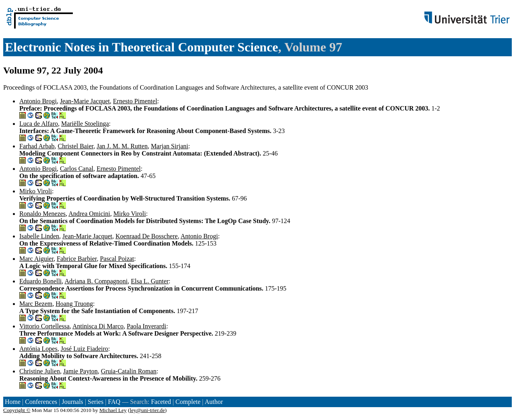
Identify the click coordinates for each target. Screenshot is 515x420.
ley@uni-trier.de (147, 410)
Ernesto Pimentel (135, 101)
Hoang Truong (74, 304)
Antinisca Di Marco (98, 326)
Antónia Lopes (38, 349)
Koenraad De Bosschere (147, 236)
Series (96, 402)
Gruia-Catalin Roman (129, 371)
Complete (188, 402)
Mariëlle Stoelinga (85, 124)
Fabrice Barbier (77, 259)
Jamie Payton (80, 371)
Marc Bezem (36, 304)
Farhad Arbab (37, 146)
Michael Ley (113, 410)
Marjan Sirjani (170, 146)
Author (214, 402)
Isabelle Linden (39, 236)
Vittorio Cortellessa (44, 326)
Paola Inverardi (146, 326)
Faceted (161, 402)
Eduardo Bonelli (40, 281)
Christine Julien (40, 371)
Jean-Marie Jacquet (85, 101)
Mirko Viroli (36, 191)
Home (13, 402)
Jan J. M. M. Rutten (122, 146)
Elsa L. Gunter (150, 281)
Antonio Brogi (38, 101)
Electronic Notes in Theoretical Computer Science (141, 47)
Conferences (41, 402)
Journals (72, 402)
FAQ (114, 402)
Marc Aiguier (36, 259)
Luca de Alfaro (39, 124)
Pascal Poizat (117, 259)
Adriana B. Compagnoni (96, 281)
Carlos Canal (77, 169)
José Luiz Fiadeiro (84, 349)
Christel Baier (76, 146)
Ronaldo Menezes (42, 214)
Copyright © (17, 410)
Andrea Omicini (89, 214)
